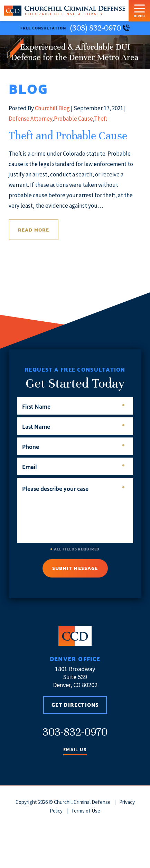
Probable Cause (73, 119)
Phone (73, 446)
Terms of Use (86, 811)
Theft (101, 119)
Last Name (73, 426)
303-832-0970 (75, 732)
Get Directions (75, 705)
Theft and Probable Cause (68, 136)
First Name (73, 406)
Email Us (75, 750)
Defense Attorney (30, 119)
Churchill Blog (52, 108)
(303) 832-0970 (100, 28)
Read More (34, 230)
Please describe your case (73, 488)
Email (73, 466)
